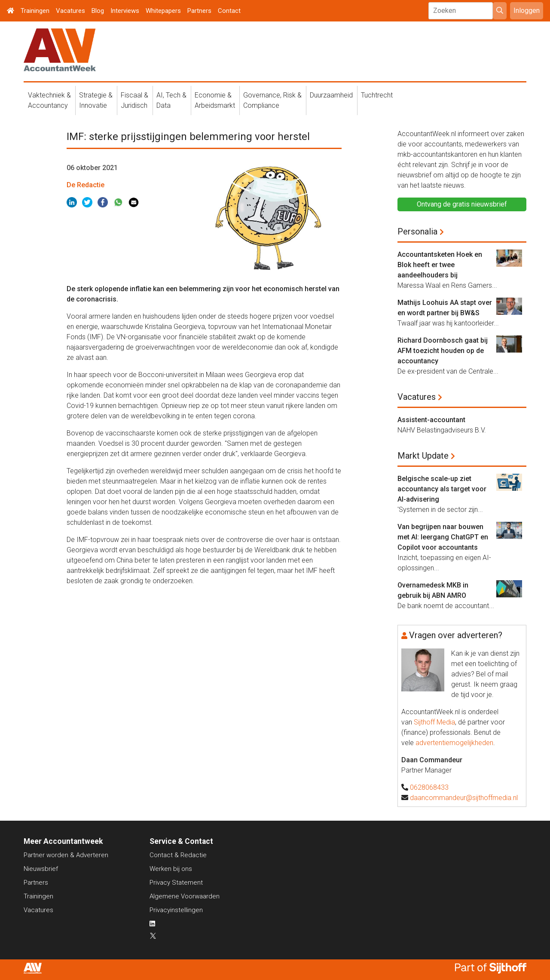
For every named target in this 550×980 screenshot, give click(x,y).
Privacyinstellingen (176, 910)
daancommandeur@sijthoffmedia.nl (464, 798)
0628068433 (429, 787)
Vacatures (70, 11)
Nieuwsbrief (41, 869)
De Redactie (86, 185)
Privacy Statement (176, 883)
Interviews (125, 11)
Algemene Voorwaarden (185, 896)
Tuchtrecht (377, 95)
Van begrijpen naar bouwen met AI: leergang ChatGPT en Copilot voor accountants (443, 537)
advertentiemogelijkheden (454, 743)
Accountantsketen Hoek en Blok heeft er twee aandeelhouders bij (440, 265)
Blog (98, 11)
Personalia (417, 231)
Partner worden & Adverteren (66, 855)
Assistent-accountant (431, 420)
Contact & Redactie (178, 855)
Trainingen (35, 11)
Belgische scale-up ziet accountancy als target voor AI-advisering (442, 489)
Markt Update (423, 456)
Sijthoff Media (434, 722)
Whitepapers (163, 11)
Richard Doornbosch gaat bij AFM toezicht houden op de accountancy (443, 351)
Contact (229, 11)
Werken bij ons (171, 869)
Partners (199, 11)
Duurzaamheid (331, 95)
